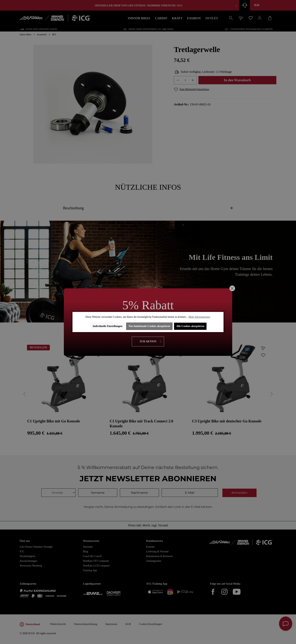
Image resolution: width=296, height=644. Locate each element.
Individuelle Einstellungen (108, 326)
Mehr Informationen (199, 317)
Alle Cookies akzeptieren (190, 326)
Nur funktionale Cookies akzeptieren (149, 326)
